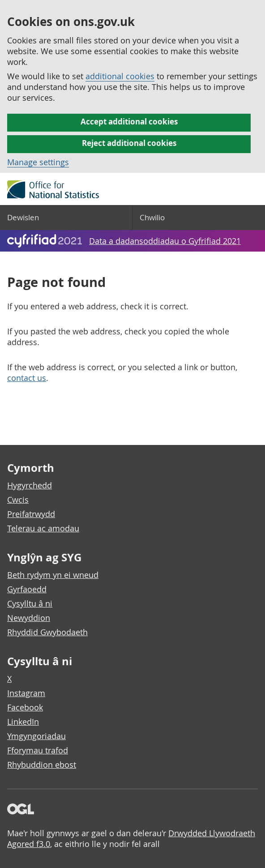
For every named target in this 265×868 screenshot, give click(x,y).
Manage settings (38, 162)
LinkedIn (23, 722)
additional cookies (120, 76)
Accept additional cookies (129, 122)
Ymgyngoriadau (36, 736)
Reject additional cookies (129, 143)
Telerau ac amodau (43, 528)
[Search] (199, 218)
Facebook (25, 707)
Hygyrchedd (30, 485)
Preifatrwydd (31, 514)
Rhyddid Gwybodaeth (47, 632)
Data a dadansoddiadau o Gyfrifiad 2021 (165, 241)
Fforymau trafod (38, 750)
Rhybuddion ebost (42, 765)
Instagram (26, 693)
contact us (27, 378)
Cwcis (18, 500)
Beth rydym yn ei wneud (53, 575)
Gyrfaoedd (27, 589)
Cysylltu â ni (30, 603)
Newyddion (29, 618)
